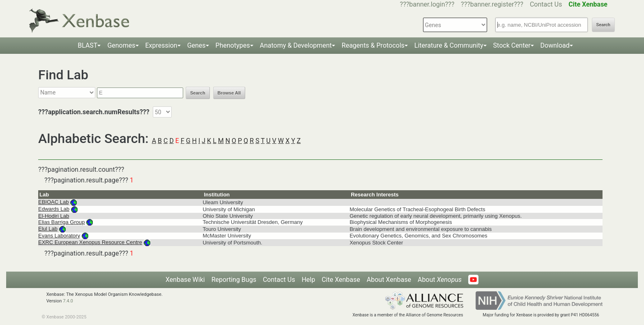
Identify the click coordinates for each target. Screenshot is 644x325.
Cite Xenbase (341, 280)
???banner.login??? (427, 4)
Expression (161, 45)
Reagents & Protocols (373, 45)
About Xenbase (389, 280)
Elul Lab (48, 229)
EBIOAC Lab (53, 202)
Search (603, 25)
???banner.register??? (492, 4)
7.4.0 (68, 301)
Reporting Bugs (234, 280)
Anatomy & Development (296, 45)
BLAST (87, 45)
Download (555, 45)
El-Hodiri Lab (54, 216)
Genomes (121, 45)
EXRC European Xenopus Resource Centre (90, 242)
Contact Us (546, 4)
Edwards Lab (54, 209)
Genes (197, 45)
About (440, 280)
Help (308, 280)
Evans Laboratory (59, 236)
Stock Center (512, 45)
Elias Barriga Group (61, 222)
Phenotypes (233, 45)
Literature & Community (449, 45)
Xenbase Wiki (185, 280)
